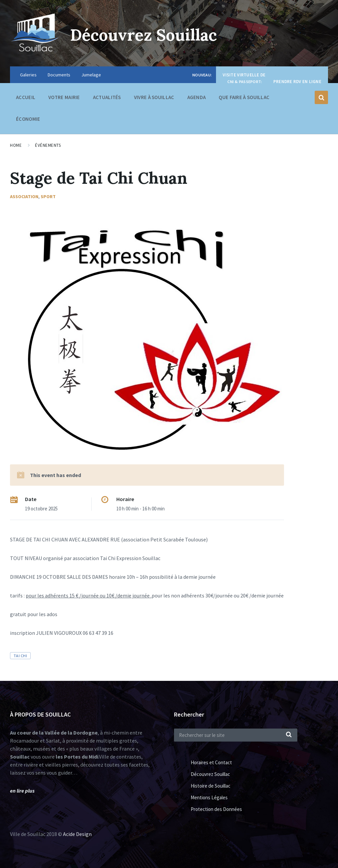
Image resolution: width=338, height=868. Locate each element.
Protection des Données (216, 809)
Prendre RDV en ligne (297, 82)
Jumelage (91, 75)
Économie (28, 121)
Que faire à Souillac (244, 99)
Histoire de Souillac (210, 786)
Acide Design (77, 834)
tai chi (20, 656)
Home (16, 145)
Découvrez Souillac (144, 35)
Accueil (26, 97)
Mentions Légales (209, 797)
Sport (48, 196)
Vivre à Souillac (154, 99)
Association (24, 196)
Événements (48, 145)
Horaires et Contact (211, 762)
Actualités (107, 97)
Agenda (197, 97)
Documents (59, 75)
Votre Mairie (64, 99)
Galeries (28, 75)
